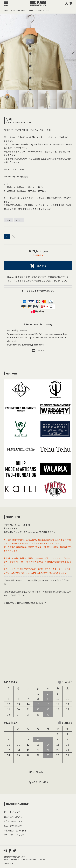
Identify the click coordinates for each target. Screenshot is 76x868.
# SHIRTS (19, 220)
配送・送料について (13, 817)
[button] (73, 52)
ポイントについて (12, 812)
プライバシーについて (14, 835)
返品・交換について (13, 826)
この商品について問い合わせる (38, 291)
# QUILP (8, 220)
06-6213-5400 (38, 782)
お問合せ (64, 547)
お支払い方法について (14, 821)
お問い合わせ (38, 772)
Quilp (9, 119)
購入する (38, 266)
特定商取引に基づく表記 (15, 830)
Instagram (34, 532)
